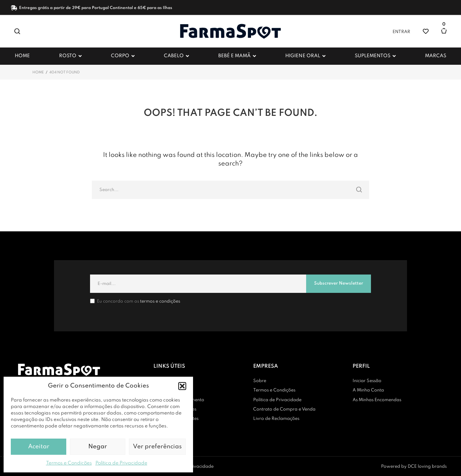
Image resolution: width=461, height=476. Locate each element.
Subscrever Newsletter (339, 284)
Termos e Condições (69, 463)
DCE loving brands (427, 467)
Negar (98, 447)
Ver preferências (157, 447)
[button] (182, 386)
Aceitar (39, 447)
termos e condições (160, 302)
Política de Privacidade (121, 463)
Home (38, 72)
